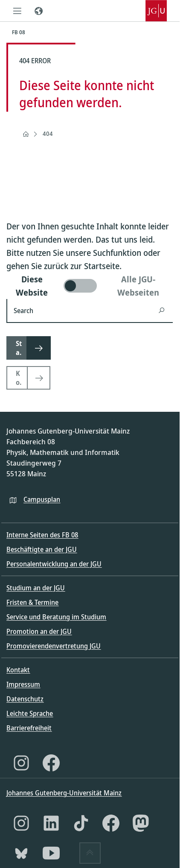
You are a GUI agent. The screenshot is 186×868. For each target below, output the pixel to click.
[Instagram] (21, 763)
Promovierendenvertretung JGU (54, 646)
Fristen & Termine (32, 602)
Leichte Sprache (30, 713)
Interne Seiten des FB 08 (42, 535)
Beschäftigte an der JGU (42, 549)
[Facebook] (51, 763)
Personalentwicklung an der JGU (54, 564)
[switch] (90, 286)
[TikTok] (81, 823)
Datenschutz (25, 699)
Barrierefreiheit (29, 728)
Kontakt (18, 670)
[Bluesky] (21, 853)
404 (48, 133)
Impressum (23, 684)
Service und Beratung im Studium (56, 617)
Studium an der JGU (36, 588)
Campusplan (42, 499)
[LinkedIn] (51, 823)
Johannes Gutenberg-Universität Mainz (64, 793)
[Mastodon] (141, 823)
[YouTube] (51, 853)
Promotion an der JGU (39, 631)
